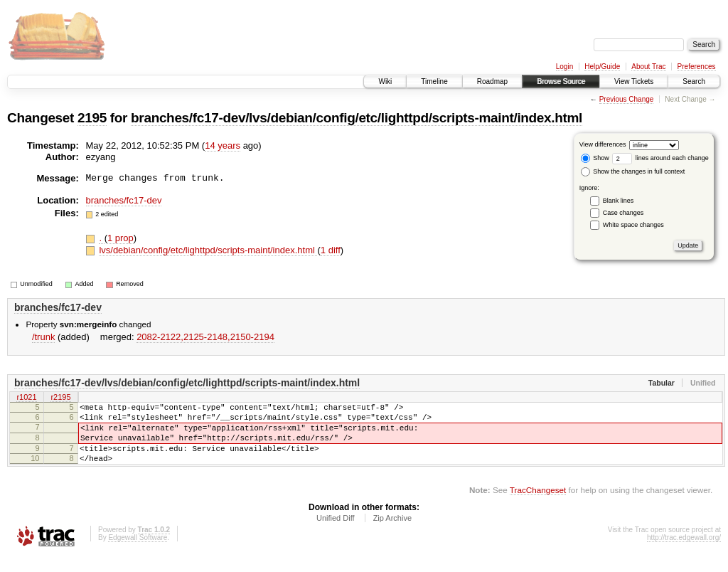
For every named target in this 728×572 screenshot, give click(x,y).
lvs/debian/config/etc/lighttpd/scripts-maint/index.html (208, 250)
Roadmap (492, 81)
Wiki (385, 81)
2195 (92, 118)
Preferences (697, 67)
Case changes (623, 213)
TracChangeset (538, 505)
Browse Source (561, 81)
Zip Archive (392, 533)
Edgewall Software (138, 552)
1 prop (121, 238)
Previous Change (627, 99)
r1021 (26, 398)
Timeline (434, 81)
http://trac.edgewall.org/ (684, 552)
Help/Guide (602, 67)
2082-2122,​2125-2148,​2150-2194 (205, 337)
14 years (223, 145)
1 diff (331, 250)
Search (694, 81)
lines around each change (660, 158)
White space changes (633, 225)
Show (595, 158)
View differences (603, 144)
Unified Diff (336, 533)
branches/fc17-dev (124, 200)
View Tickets (634, 81)
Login (564, 67)
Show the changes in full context (633, 171)
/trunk (44, 337)
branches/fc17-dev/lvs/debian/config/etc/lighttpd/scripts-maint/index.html (357, 118)
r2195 (60, 398)
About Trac (648, 67)
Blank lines (619, 201)
